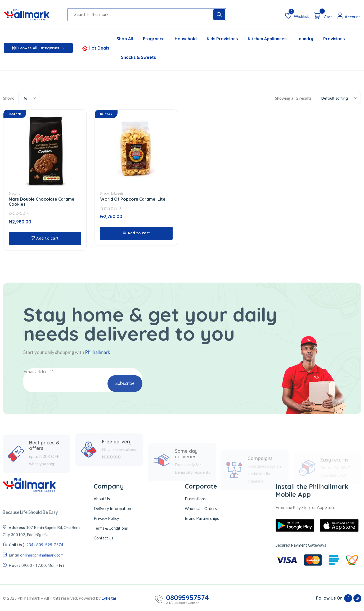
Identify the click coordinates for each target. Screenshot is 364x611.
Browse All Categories (39, 48)
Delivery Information (112, 508)
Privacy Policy (106, 518)
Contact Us (104, 538)
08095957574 (187, 598)
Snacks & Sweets (112, 193)
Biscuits (14, 193)
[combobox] (29, 98)
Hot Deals (99, 48)
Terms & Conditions (111, 528)
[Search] (219, 15)
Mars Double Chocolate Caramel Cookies (42, 202)
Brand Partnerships (202, 518)
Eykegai (109, 598)
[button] (45, 239)
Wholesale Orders (201, 508)
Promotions (195, 499)
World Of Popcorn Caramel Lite (133, 199)
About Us (102, 499)
